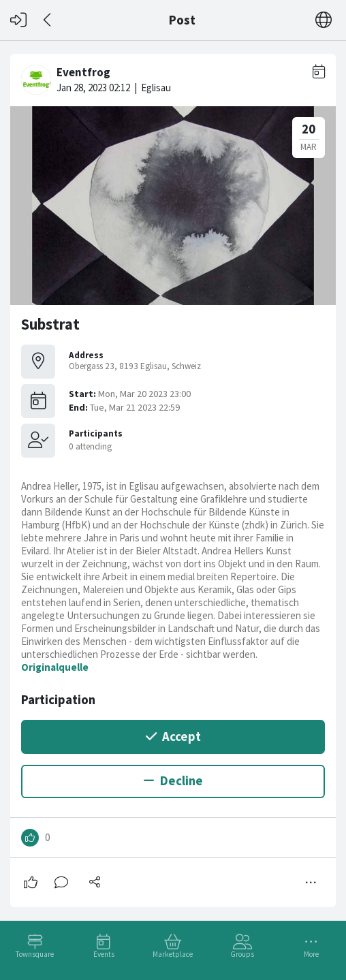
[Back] (48, 20)
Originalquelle (55, 667)
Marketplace (173, 954)
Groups (242, 954)
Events (104, 954)
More (311, 954)
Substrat (50, 324)
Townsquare (35, 954)
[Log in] (18, 20)
